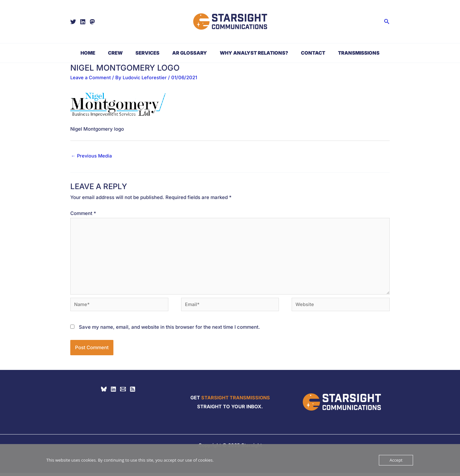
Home (97, 53)
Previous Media (92, 156)
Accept (396, 460)
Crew (122, 53)
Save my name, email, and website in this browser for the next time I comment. (169, 330)
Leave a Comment (91, 77)
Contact (307, 53)
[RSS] (133, 392)
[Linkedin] (83, 22)
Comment (83, 214)
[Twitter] (73, 22)
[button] (387, 22)
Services (151, 53)
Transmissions (349, 53)
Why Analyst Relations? (251, 53)
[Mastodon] (92, 22)
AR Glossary (190, 53)
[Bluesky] (104, 392)
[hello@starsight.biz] (123, 392)
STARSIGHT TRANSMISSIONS (236, 401)
